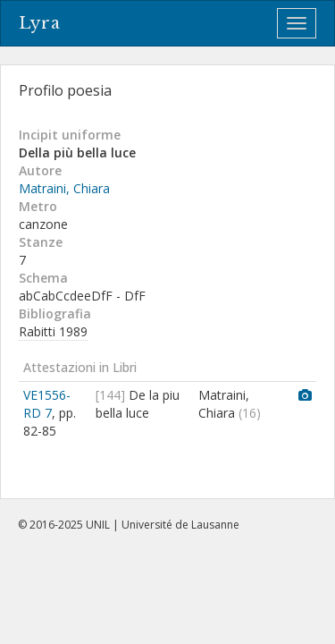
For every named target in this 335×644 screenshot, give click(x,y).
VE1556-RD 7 (47, 404)
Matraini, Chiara (64, 188)
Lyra (40, 23)
